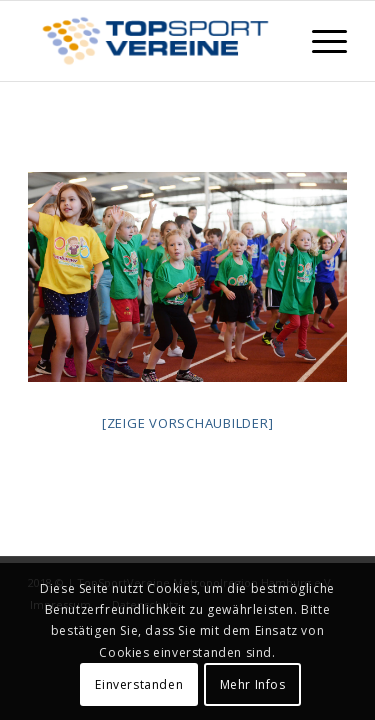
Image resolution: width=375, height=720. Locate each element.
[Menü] (319, 41)
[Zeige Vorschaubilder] (188, 423)
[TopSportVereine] (155, 41)
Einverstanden (139, 684)
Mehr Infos (253, 684)
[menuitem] (319, 41)
